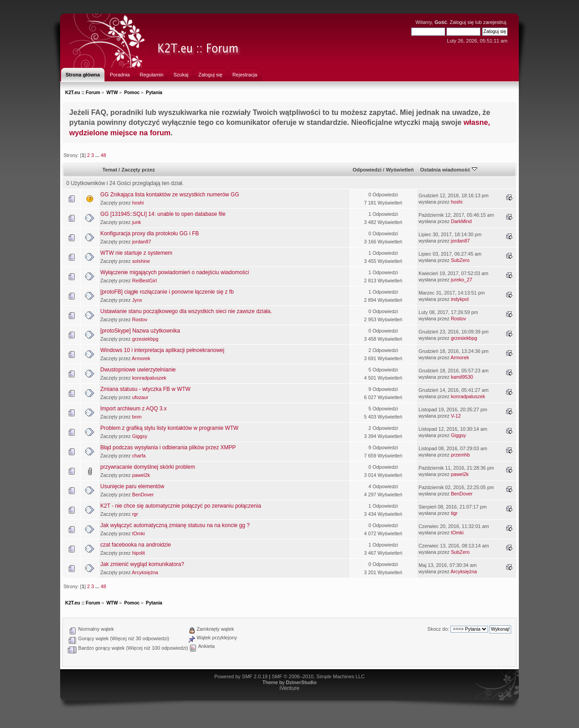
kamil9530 (462, 377)
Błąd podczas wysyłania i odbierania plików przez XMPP (168, 447)
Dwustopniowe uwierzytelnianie (138, 370)
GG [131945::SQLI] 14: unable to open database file (163, 214)
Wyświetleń (400, 170)
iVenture (289, 688)
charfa (139, 456)
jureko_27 (462, 280)
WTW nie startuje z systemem (136, 253)
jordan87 (142, 242)
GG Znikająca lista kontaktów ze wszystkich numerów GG (170, 195)
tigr (454, 513)
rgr (135, 514)
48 (103, 155)
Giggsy (140, 436)
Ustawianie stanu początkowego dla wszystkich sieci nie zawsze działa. (186, 311)
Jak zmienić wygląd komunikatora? (142, 564)
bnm (137, 417)
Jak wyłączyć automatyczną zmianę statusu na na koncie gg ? (175, 525)
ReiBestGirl (145, 281)
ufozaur (140, 397)
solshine (141, 261)
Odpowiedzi (367, 170)
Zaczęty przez (138, 170)
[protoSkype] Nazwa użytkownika (140, 331)
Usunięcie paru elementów (132, 486)
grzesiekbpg (145, 339)
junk (137, 222)
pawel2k (141, 475)
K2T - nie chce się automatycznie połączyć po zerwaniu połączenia (181, 506)
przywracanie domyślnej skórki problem (148, 467)
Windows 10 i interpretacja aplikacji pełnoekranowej (162, 350)
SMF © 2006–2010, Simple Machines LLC (318, 676)
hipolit (138, 553)
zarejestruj (495, 22)
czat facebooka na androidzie (136, 545)
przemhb (460, 455)
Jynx (137, 300)
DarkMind (461, 221)
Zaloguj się (462, 22)
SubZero (460, 260)
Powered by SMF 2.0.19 (241, 676)
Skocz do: (438, 629)
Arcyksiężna (145, 572)
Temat (110, 170)
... (98, 155)
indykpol (460, 299)
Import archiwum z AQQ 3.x (134, 409)
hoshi (138, 203)
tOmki (138, 533)
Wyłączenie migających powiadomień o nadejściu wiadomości (175, 272)
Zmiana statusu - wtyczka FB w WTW (145, 389)
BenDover (143, 495)
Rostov (140, 319)
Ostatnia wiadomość (449, 170)
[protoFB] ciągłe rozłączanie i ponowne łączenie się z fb (167, 292)
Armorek (141, 358)
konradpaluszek (149, 378)
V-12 (456, 416)
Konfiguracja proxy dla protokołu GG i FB (150, 233)
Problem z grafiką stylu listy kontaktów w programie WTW (169, 428)
